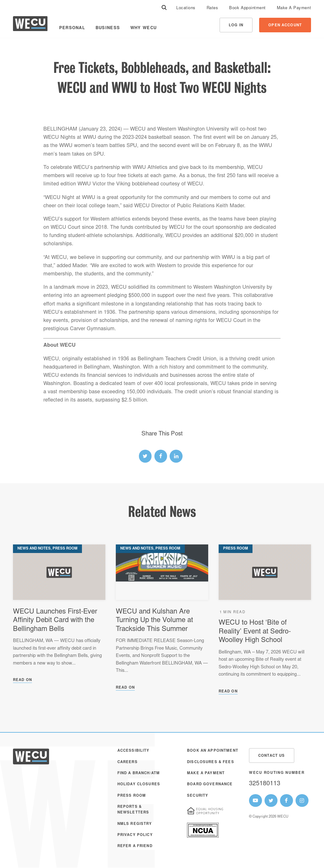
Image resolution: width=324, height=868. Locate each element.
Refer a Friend (135, 846)
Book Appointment (247, 8)
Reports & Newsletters (133, 810)
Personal (72, 28)
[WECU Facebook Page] (287, 801)
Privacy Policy (135, 835)
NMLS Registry (135, 824)
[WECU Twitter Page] (271, 801)
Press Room (132, 796)
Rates (212, 8)
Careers (128, 762)
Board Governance (210, 784)
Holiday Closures (139, 784)
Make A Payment (294, 8)
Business (108, 28)
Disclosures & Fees (211, 762)
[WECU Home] (30, 25)
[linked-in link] (176, 456)
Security (198, 796)
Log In (236, 26)
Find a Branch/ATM (139, 773)
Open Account (285, 26)
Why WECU (143, 28)
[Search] (164, 8)
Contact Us (271, 756)
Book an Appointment (213, 751)
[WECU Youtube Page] (255, 801)
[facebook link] (161, 456)
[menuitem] (186, 8)
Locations (186, 8)
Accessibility (134, 751)
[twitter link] (145, 456)
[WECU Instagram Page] (302, 801)
